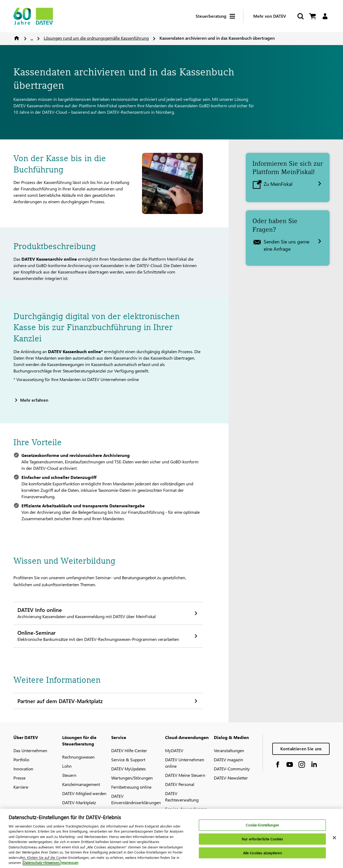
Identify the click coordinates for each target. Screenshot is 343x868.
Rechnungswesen (78, 757)
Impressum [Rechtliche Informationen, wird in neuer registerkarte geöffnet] (70, 864)
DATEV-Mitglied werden (84, 793)
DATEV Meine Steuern (185, 775)
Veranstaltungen (229, 750)
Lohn (67, 766)
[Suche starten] (300, 16)
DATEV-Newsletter (231, 778)
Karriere (21, 787)
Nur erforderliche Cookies (262, 840)
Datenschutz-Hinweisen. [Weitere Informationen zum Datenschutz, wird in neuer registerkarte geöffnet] (42, 864)
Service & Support (128, 760)
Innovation (23, 769)
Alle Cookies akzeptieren (262, 854)
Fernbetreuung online (131, 787)
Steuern (69, 775)
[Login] (325, 16)
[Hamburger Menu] (236, 16)
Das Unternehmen (30, 750)
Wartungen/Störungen (132, 778)
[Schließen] (334, 839)
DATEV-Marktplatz (79, 802)
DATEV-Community (232, 769)
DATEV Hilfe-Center (129, 750)
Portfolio (21, 760)
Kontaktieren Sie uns (301, 749)
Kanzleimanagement (81, 784)
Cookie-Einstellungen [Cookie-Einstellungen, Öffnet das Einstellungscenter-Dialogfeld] (262, 827)
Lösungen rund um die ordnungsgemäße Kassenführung (96, 38)
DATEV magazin (228, 760)
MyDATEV (174, 750)
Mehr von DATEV (270, 16)
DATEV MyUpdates (128, 769)
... (32, 38)
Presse (19, 778)
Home (17, 38)
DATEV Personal (180, 784)
